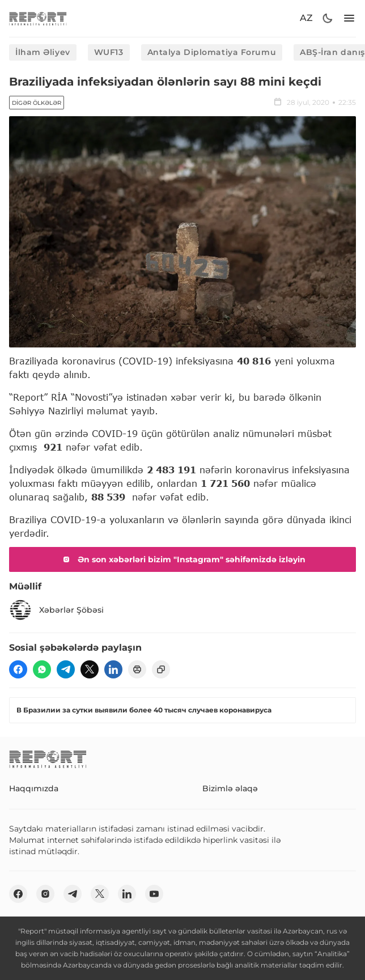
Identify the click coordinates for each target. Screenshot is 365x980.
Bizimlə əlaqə (230, 788)
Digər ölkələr (37, 103)
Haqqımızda (34, 788)
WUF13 (109, 52)
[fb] (18, 669)
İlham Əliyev (43, 52)
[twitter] (90, 669)
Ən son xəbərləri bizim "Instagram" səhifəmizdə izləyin (182, 559)
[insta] (45, 894)
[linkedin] (113, 669)
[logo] (38, 18)
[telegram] (66, 669)
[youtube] (154, 894)
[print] (137, 669)
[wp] (42, 669)
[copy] (161, 669)
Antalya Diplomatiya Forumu (212, 52)
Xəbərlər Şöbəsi (56, 610)
